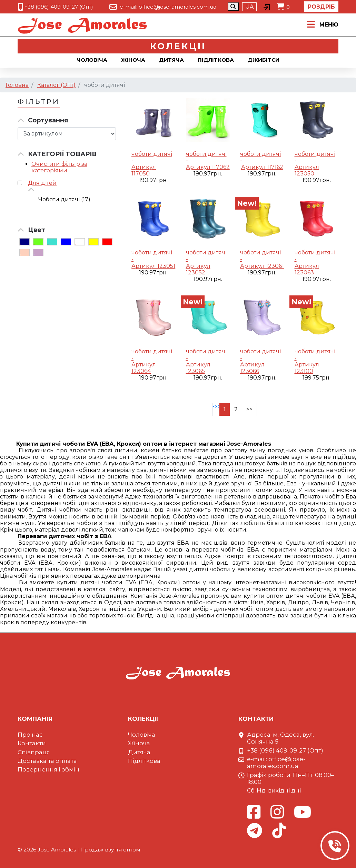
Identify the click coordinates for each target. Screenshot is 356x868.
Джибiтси (264, 60)
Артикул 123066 (252, 368)
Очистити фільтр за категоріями (59, 167)
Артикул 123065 (198, 368)
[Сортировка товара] (67, 134)
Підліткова (216, 60)
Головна (17, 85)
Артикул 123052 (198, 269)
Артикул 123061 (262, 266)
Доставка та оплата (47, 761)
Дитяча (171, 60)
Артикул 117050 (144, 170)
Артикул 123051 (153, 266)
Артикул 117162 (262, 167)
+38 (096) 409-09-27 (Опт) (59, 7)
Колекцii (178, 46)
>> (249, 409)
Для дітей (42, 183)
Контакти (32, 743)
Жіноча (133, 60)
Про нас (30, 735)
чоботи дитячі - (152, 157)
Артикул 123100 (307, 368)
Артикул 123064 (144, 368)
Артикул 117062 (208, 167)
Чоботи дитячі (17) (64, 199)
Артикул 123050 (307, 170)
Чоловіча (92, 60)
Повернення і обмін (48, 769)
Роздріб (321, 7)
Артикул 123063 (307, 269)
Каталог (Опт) (56, 85)
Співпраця (34, 752)
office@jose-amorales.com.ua (177, 7)
